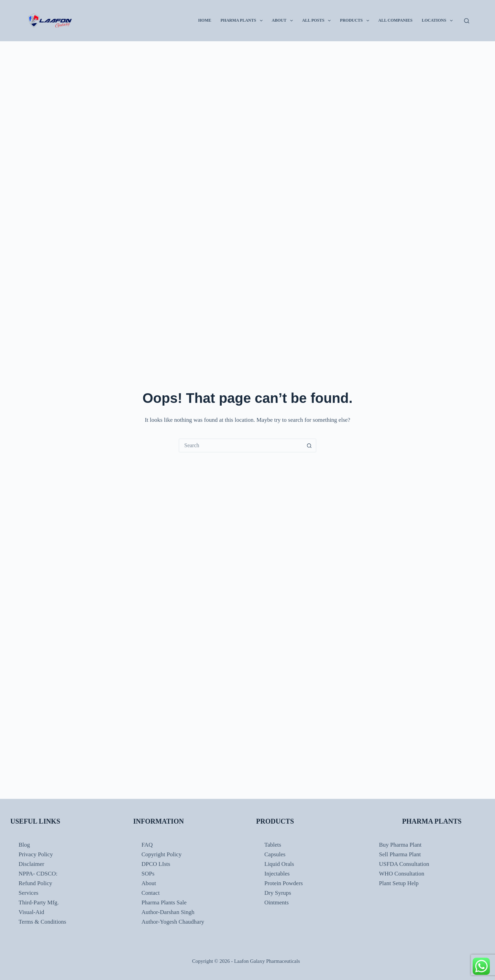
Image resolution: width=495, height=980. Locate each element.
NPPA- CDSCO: (39, 874)
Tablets (273, 845)
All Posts (318, 21)
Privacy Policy (36, 854)
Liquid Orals (279, 864)
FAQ (147, 845)
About (284, 21)
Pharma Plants (243, 21)
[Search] (467, 21)
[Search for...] (241, 445)
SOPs (148, 874)
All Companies (395, 20)
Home (205, 20)
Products (356, 21)
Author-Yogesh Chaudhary (173, 922)
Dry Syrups (278, 893)
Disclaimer (31, 864)
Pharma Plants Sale (164, 902)
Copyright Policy (162, 854)
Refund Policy (35, 883)
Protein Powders (284, 883)
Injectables (277, 874)
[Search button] (309, 445)
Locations (439, 21)
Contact (151, 893)
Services (29, 893)
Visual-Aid (31, 912)
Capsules (275, 854)
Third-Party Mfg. (39, 902)
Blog (24, 845)
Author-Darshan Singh (168, 912)
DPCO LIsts (156, 864)
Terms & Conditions (42, 922)
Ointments (277, 902)
